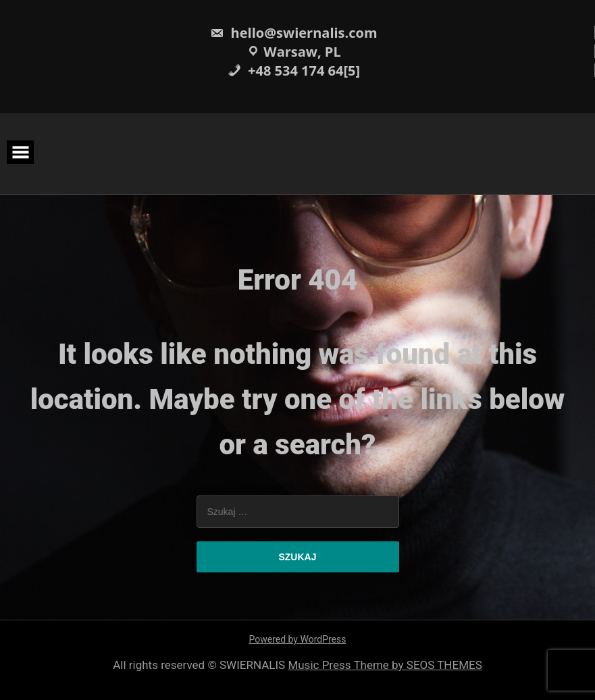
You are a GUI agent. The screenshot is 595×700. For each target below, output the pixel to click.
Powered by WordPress (298, 639)
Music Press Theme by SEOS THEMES (385, 665)
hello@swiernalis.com (293, 33)
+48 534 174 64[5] (294, 71)
